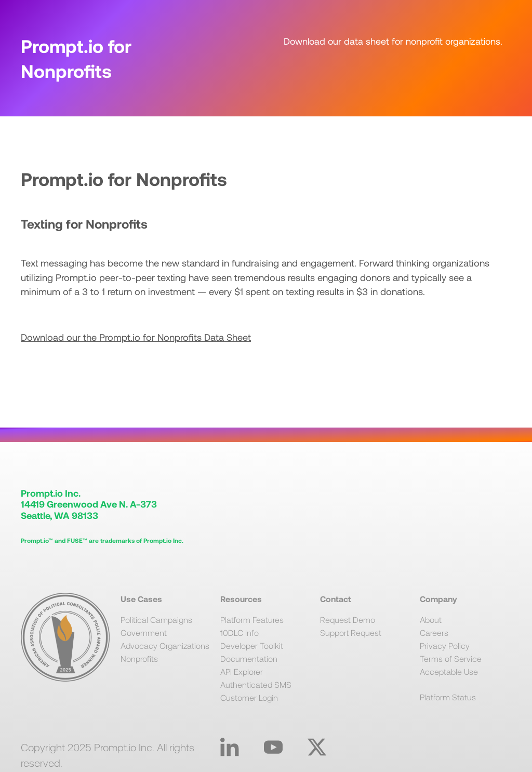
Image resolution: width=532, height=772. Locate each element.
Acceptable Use (449, 671)
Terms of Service (451, 658)
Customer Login (249, 697)
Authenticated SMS (256, 684)
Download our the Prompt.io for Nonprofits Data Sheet (136, 337)
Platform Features (252, 620)
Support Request (351, 633)
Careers (434, 633)
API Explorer (242, 671)
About (431, 620)
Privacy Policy (445, 645)
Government (144, 633)
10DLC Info (240, 633)
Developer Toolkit (252, 645)
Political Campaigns (156, 620)
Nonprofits (139, 658)
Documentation (249, 658)
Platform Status (448, 697)
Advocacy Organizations (165, 645)
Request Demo (348, 620)
